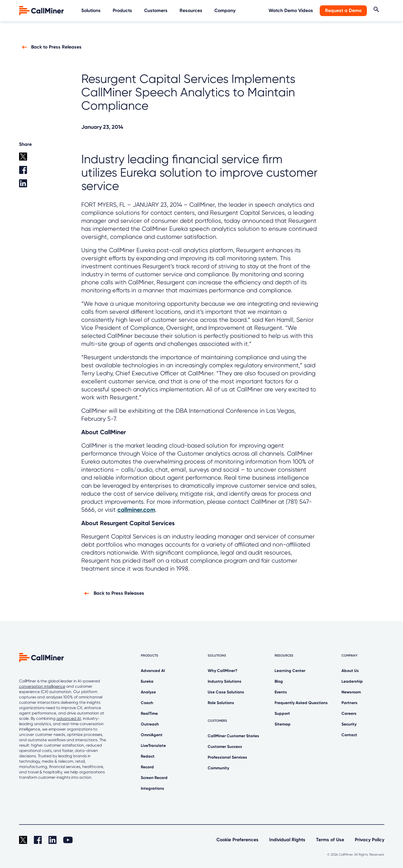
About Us (350, 671)
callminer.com (136, 510)
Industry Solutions (225, 681)
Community (218, 768)
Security (349, 724)
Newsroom (351, 692)
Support (282, 713)
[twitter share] (31, 159)
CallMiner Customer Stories (233, 736)
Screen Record (154, 778)
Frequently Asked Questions (301, 703)
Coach (147, 703)
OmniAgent (152, 735)
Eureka (147, 681)
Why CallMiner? (223, 671)
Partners (349, 703)
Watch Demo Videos (291, 11)
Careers (349, 713)
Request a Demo (343, 11)
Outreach (150, 724)
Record (147, 767)
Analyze (148, 692)
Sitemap (283, 724)
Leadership (352, 681)
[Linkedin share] (31, 186)
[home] (42, 10)
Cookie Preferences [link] (237, 840)
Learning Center (290, 671)
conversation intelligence (42, 686)
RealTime (149, 713)
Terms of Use (330, 840)
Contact (349, 735)
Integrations (153, 788)
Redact (148, 756)
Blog (279, 681)
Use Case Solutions (226, 692)
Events (281, 692)
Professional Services (227, 757)
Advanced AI (153, 671)
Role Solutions (221, 703)
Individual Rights (287, 840)
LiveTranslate (153, 746)
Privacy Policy (370, 840)
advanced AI (69, 718)
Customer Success (225, 747)
